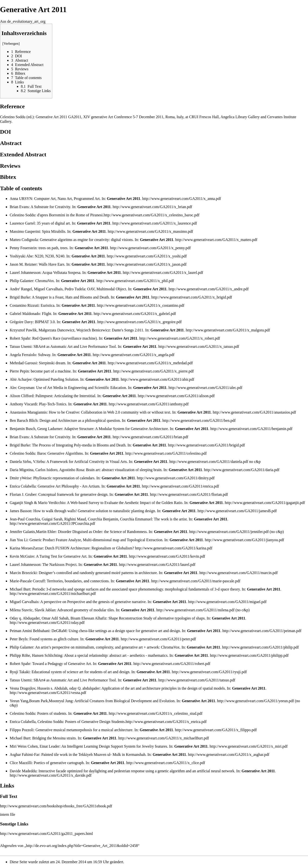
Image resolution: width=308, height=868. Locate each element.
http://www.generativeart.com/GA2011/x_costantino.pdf (140, 305)
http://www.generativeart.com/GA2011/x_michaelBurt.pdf (164, 738)
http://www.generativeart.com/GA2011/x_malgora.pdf (228, 330)
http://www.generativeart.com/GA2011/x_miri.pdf (248, 746)
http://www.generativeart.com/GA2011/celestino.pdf (166, 453)
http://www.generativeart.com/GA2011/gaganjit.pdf (265, 503)
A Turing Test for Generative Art (61, 556)
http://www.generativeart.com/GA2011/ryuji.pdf (209, 672)
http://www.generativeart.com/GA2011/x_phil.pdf (135, 281)
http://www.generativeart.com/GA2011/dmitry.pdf (176, 478)
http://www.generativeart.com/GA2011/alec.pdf (205, 388)
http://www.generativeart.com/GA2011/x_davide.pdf (51, 775)
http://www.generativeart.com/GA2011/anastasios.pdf (254, 412)
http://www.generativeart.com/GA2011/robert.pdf (172, 664)
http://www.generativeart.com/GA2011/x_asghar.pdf (229, 755)
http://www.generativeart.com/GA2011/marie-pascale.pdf (196, 581)
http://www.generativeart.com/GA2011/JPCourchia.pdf (52, 523)
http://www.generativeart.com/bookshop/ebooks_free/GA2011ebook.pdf (56, 806)
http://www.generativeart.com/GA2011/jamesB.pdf (237, 511)
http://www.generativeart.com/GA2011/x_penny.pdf (150, 248)
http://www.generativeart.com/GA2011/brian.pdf (151, 437)
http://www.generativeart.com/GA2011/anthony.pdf (149, 404)
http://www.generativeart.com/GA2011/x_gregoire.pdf (139, 322)
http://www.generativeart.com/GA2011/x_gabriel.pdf (135, 314)
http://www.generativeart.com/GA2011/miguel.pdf (227, 602)
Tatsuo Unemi (21, 346)
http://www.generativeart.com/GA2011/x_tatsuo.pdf (199, 346)
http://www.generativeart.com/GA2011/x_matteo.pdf (216, 240)
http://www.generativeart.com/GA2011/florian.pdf (189, 494)
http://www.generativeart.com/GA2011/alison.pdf (176, 396)
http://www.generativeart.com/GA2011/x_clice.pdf (166, 763)
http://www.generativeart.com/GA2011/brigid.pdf (206, 445)
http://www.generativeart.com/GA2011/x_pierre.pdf (154, 371)
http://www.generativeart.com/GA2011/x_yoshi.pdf (147, 256)
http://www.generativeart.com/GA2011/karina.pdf (174, 548)
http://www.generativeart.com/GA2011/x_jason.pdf (146, 264)
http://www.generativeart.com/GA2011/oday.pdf (47, 623)
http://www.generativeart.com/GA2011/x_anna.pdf (182, 199)
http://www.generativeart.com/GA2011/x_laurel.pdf (163, 273)
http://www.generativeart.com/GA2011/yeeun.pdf (255, 701)
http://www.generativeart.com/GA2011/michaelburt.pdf (53, 594)
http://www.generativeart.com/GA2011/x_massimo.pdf (150, 231)
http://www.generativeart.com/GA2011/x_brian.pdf (153, 207)
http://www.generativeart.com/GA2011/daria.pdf (242, 470)
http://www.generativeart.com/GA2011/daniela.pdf (209, 462)
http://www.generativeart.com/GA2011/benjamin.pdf (251, 429)
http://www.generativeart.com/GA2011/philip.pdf (260, 647)
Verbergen (11, 44)
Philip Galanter (21, 281)
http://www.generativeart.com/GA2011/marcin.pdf (239, 573)
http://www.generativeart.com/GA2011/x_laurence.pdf (155, 223)
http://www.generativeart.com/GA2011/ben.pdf (199, 420)
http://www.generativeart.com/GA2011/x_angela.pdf (133, 355)
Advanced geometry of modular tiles (86, 610)
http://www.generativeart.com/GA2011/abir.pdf (158, 379)
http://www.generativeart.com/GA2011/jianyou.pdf (244, 540)
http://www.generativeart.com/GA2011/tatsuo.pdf (197, 680)
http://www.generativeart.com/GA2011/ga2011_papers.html (46, 834)
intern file (8, 814)
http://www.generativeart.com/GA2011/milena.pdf (195, 610)
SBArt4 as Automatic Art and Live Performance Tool (75, 346)
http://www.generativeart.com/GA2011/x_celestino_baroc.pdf (151, 215)
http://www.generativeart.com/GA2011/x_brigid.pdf (192, 297)
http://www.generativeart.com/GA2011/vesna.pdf (48, 693)
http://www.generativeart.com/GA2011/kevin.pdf (167, 556)
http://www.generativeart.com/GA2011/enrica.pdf (181, 486)
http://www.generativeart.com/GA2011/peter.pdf (158, 639)
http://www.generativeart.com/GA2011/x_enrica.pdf (166, 722)
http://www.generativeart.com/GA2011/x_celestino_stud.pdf (155, 713)
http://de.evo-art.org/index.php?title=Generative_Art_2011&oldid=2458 (82, 846)
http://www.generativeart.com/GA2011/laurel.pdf (157, 565)
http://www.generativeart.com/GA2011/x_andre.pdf (208, 289)
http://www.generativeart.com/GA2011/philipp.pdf (249, 655)
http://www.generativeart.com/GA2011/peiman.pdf (262, 631)
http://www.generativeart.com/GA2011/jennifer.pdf (229, 532)
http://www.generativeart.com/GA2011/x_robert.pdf (180, 338)
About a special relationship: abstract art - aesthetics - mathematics (116, 655)
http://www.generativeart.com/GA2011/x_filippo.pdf (216, 730)
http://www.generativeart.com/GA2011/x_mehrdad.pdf (150, 363)
